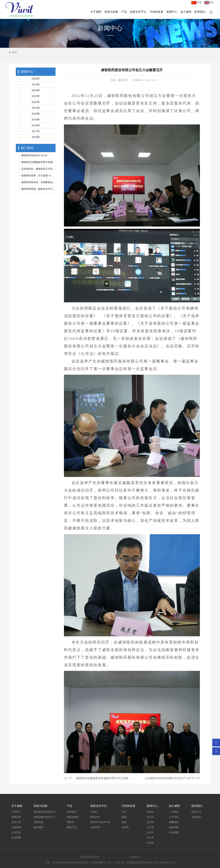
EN (209, 2)
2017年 (29, 131)
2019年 (29, 120)
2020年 (29, 114)
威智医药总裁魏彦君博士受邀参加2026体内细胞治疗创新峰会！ (36, 163)
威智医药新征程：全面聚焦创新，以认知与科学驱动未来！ (35, 183)
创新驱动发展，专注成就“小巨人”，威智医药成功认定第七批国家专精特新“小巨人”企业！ (36, 177)
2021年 (29, 108)
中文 (197, 2)
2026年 (29, 79)
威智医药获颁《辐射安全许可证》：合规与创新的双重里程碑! (35, 190)
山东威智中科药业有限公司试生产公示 (168, 778)
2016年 (29, 137)
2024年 (29, 91)
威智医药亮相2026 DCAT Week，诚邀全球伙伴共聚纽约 (33, 156)
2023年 (29, 96)
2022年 (29, 102)
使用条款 (135, 857)
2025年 (29, 85)
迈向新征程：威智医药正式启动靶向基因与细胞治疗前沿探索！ (36, 170)
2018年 (29, 126)
